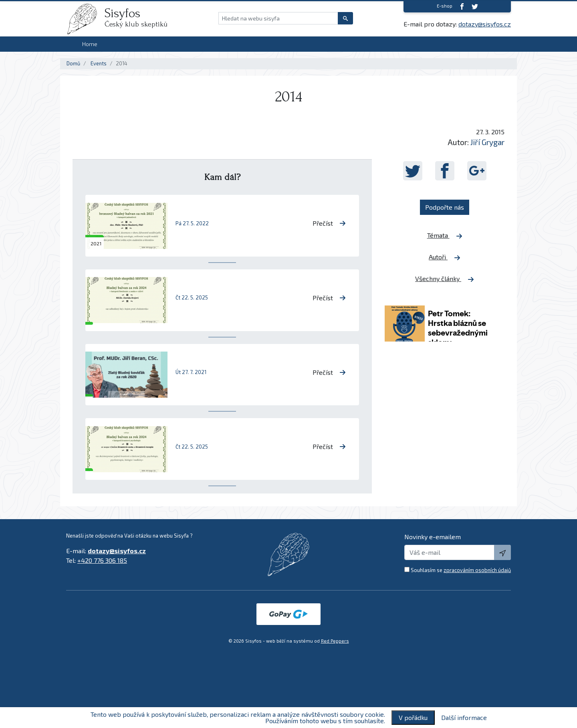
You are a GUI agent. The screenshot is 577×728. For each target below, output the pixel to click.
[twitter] (475, 6)
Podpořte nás (445, 207)
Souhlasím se (461, 570)
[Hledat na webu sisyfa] (278, 18)
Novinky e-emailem (433, 537)
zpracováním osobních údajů (477, 570)
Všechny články (445, 279)
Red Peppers (335, 641)
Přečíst (329, 223)
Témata (445, 235)
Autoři (445, 257)
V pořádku (413, 717)
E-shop (445, 6)
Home (90, 44)
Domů (73, 63)
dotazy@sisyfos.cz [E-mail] (485, 24)
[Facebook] (462, 6)
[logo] (85, 19)
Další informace (464, 718)
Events (99, 63)
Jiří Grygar (487, 142)
